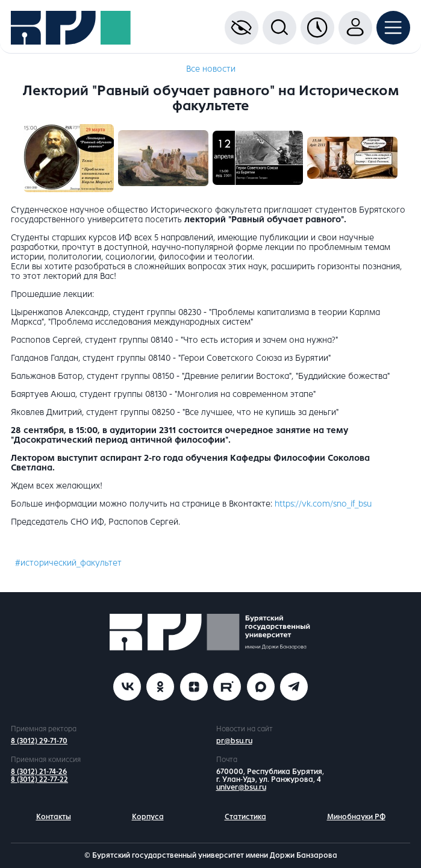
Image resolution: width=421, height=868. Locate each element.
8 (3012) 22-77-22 (39, 779)
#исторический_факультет (68, 563)
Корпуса (148, 817)
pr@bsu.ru (234, 741)
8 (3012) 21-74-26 (39, 772)
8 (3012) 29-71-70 (39, 741)
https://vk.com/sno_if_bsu (323, 504)
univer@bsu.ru (241, 787)
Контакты (54, 817)
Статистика (245, 817)
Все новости (211, 69)
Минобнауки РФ (356, 817)
